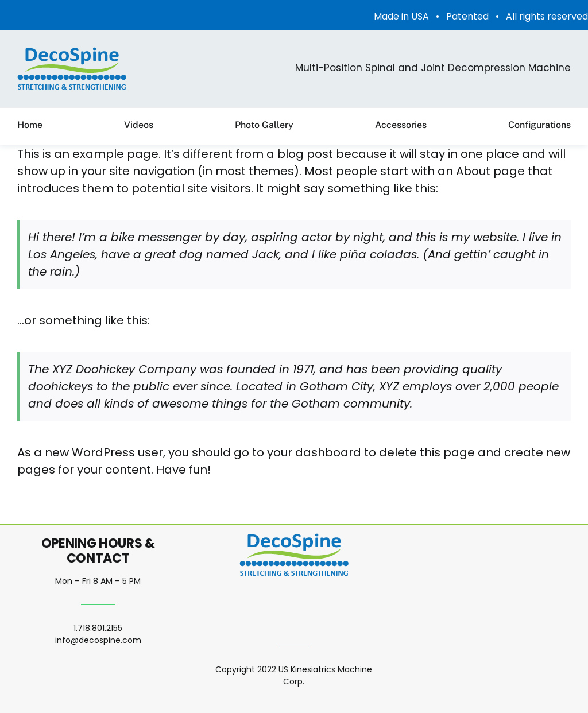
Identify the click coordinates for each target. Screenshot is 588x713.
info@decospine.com (98, 640)
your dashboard (314, 452)
